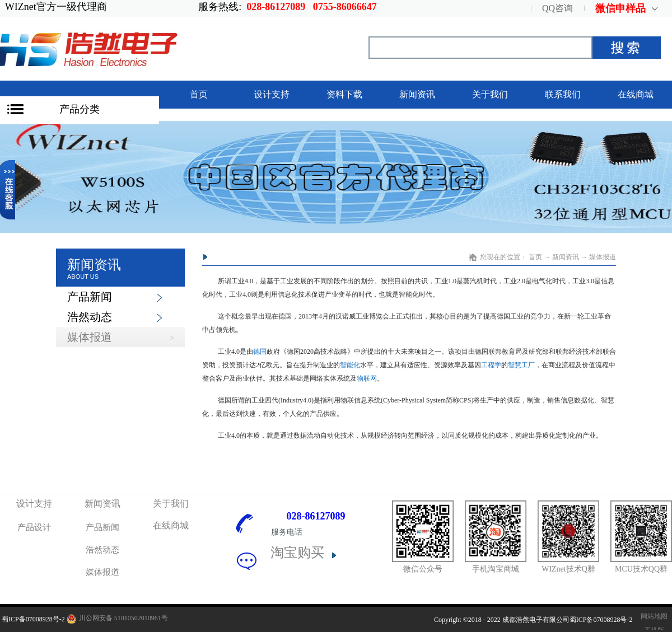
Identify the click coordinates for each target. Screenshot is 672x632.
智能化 (350, 365)
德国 (260, 352)
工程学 (491, 365)
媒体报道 (603, 257)
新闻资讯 (566, 257)
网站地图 (652, 616)
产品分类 (80, 109)
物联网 (367, 378)
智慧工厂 (521, 365)
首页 (199, 94)
